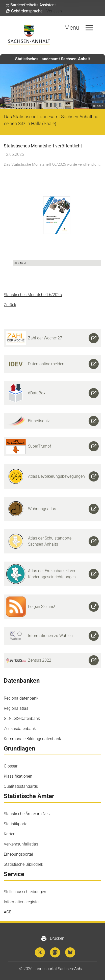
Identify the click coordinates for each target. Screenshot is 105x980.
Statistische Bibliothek (23, 864)
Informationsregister (22, 902)
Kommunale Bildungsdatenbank (32, 739)
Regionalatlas (16, 708)
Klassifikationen (18, 776)
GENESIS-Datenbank (22, 718)
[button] (31, 5)
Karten (10, 834)
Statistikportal (16, 824)
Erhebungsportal (18, 854)
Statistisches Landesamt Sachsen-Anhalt (52, 59)
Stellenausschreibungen (25, 892)
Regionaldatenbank (21, 698)
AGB (8, 912)
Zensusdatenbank (20, 729)
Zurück (10, 305)
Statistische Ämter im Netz (27, 814)
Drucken (53, 938)
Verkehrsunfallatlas (21, 844)
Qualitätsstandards (21, 786)
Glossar (11, 766)
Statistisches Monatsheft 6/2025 (33, 295)
